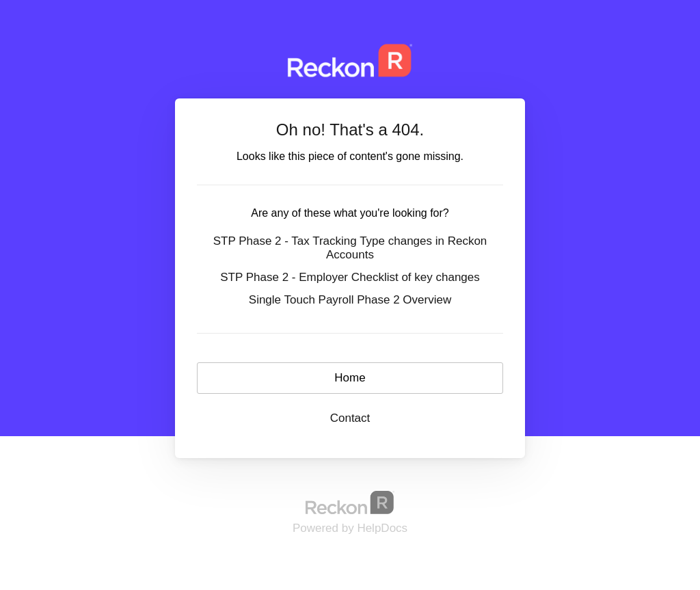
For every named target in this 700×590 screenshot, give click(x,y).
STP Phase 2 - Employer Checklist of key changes (350, 277)
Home (350, 378)
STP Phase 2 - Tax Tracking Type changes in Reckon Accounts (350, 248)
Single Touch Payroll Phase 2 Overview (350, 300)
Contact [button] (350, 418)
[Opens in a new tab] (350, 502)
